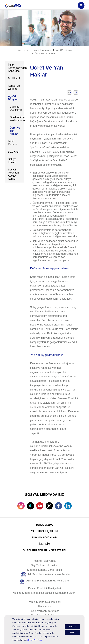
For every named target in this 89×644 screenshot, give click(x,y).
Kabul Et (72, 627)
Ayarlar (72, 632)
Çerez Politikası (35, 640)
